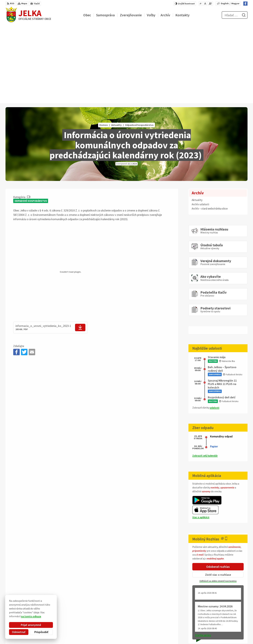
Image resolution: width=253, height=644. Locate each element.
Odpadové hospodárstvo (31, 122)
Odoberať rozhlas (218, 488)
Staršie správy (203, 557)
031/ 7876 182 (234, 626)
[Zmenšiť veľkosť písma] (201, 4)
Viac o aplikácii (201, 439)
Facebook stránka (237, 634)
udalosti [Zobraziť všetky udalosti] (215, 329)
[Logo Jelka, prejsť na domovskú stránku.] (28, 15)
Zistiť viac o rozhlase (218, 496)
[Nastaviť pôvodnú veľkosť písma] (205, 4)
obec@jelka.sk (235, 630)
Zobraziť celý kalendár (205, 377)
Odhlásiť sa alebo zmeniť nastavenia (218, 502)
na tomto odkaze (31, 616)
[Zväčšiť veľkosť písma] (210, 4)
